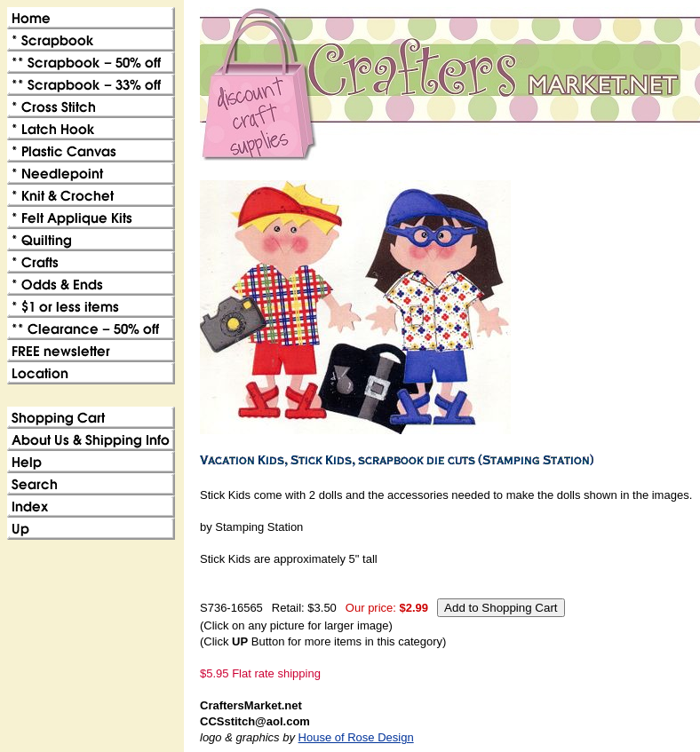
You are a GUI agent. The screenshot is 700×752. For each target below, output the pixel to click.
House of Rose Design (356, 737)
